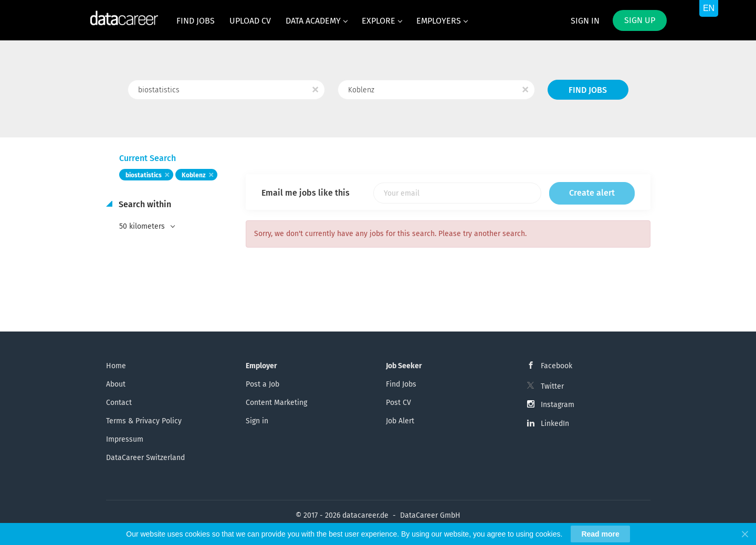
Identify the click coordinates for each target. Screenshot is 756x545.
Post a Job (262, 384)
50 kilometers (143, 226)
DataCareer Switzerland (145, 458)
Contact (119, 403)
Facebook (556, 366)
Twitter (552, 386)
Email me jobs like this (306, 193)
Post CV (398, 403)
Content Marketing (276, 403)
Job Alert (400, 421)
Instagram (558, 405)
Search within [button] (144, 204)
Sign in (585, 21)
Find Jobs (588, 90)
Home (116, 366)
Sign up (640, 20)
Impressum (125, 439)
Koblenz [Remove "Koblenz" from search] (194, 175)
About (116, 384)
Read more (600, 534)
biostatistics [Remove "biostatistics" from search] (144, 175)
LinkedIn (555, 424)
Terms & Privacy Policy (144, 421)
